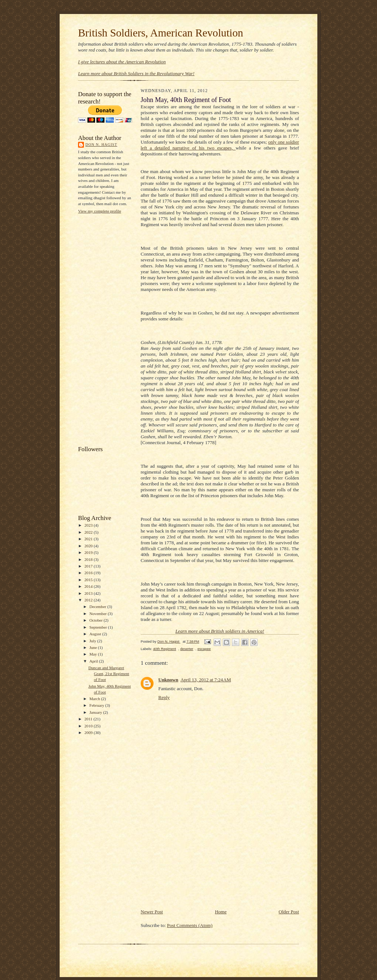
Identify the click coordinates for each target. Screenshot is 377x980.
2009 (89, 733)
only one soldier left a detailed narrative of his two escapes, (220, 145)
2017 (89, 566)
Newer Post (152, 912)
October (97, 620)
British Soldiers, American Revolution (161, 33)
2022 (89, 532)
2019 (89, 552)
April (94, 661)
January (96, 712)
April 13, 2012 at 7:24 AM (206, 680)
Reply (164, 697)
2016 (89, 573)
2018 (89, 559)
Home (221, 912)
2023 (89, 525)
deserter (187, 649)
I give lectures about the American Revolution (122, 62)
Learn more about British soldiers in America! (220, 631)
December (98, 607)
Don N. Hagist (101, 145)
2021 (89, 539)
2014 (89, 586)
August (96, 634)
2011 (89, 719)
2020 (89, 546)
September (99, 627)
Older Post (289, 912)
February (97, 705)
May (94, 654)
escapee (204, 649)
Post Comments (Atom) (190, 925)
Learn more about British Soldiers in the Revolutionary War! (136, 73)
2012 (89, 600)
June (94, 647)
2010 (89, 726)
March (95, 699)
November (99, 614)
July (93, 641)
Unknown (168, 680)
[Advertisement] (108, 329)
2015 (89, 580)
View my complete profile (100, 211)
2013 (89, 593)
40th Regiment (165, 649)
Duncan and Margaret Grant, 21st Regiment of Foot (109, 673)
